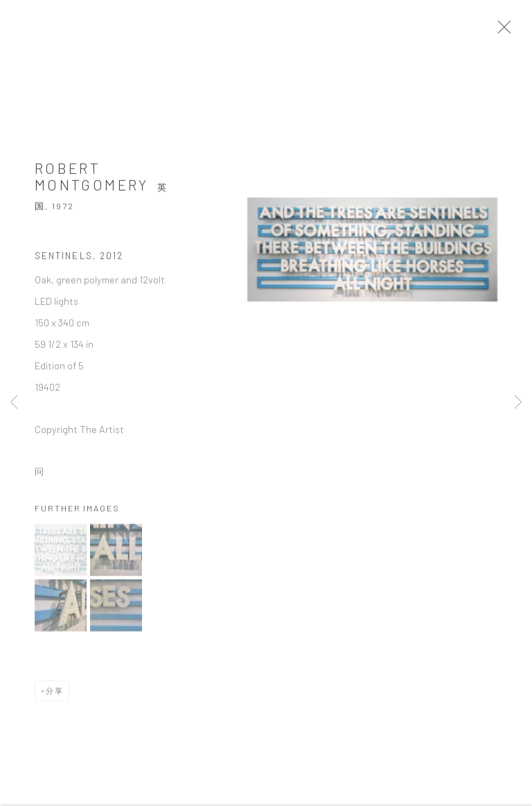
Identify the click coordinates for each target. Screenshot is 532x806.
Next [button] (518, 403)
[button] (61, 554)
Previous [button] (14, 403)
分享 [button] (55, 695)
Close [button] (511, 31)
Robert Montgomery (92, 181)
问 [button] (40, 476)
